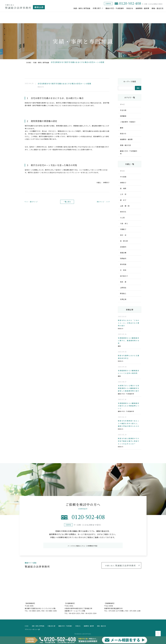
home (29, 62)
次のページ (97, 202)
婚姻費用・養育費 (142, 8)
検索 (138, 88)
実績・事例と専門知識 (82, 8)
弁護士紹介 (97, 8)
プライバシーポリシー (32, 629)
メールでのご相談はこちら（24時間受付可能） (83, 545)
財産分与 (130, 8)
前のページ (37, 202)
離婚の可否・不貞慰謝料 (115, 8)
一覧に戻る (67, 202)
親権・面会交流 (157, 8)
